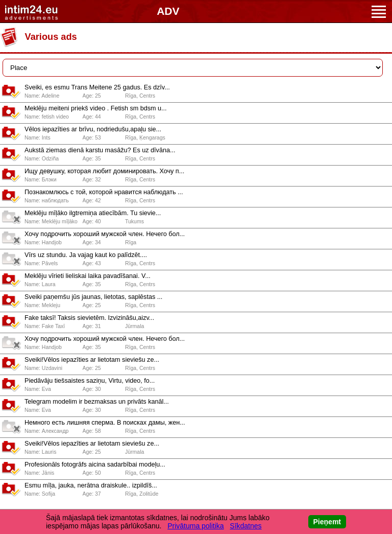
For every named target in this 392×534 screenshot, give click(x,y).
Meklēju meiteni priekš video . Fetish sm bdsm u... (96, 108)
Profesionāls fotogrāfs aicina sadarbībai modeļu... (95, 465)
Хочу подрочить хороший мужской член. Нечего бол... (105, 234)
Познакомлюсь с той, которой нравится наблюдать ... (104, 192)
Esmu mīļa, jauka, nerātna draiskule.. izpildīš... (91, 485)
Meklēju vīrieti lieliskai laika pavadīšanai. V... (88, 276)
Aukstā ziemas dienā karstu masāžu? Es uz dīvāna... (100, 150)
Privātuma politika (196, 526)
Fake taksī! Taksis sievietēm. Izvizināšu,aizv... (89, 318)
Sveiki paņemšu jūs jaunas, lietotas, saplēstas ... (93, 297)
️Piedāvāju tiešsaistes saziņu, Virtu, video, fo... (90, 381)
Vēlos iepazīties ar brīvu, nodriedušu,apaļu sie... (93, 129)
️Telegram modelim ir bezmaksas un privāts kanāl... (97, 402)
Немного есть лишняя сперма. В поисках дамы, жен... (105, 423)
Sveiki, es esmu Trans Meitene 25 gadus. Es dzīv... (97, 87)
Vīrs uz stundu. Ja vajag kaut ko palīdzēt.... (86, 255)
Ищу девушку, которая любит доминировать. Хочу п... (104, 171)
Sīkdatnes (246, 526)
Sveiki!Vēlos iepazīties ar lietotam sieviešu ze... (92, 360)
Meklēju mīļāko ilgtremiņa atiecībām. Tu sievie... (93, 213)
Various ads (51, 37)
